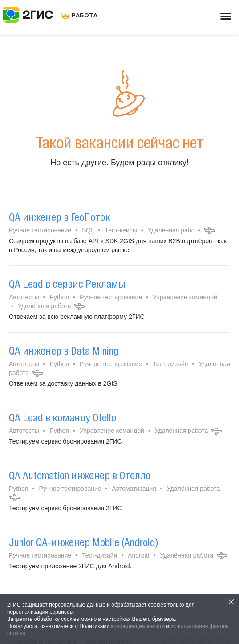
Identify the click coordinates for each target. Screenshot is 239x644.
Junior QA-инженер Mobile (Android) (83, 542)
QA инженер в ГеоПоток (59, 217)
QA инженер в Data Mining (64, 351)
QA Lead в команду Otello (63, 417)
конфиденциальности (138, 626)
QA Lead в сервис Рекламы (67, 284)
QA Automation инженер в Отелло (80, 475)
